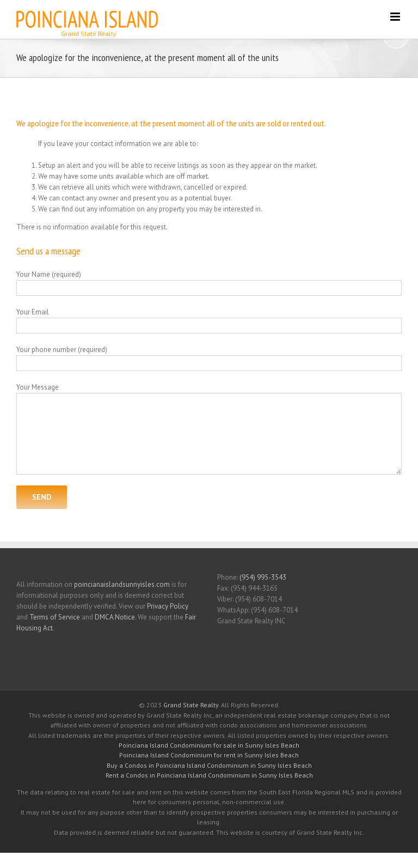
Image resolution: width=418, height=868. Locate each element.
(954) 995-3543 (263, 577)
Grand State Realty (191, 705)
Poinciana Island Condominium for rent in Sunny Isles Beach (209, 755)
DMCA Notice (115, 617)
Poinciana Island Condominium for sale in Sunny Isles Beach (209, 745)
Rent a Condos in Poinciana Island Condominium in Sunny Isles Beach (209, 775)
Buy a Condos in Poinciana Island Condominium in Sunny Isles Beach (209, 765)
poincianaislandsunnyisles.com (122, 584)
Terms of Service (55, 617)
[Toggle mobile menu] (396, 17)
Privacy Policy (168, 606)
